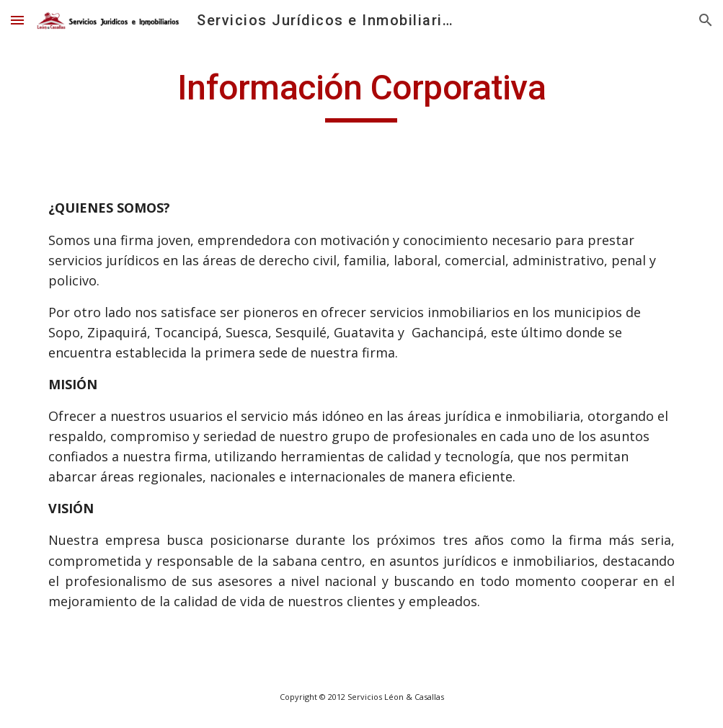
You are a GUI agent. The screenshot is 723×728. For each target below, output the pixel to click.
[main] (361, 94)
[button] (17, 20)
